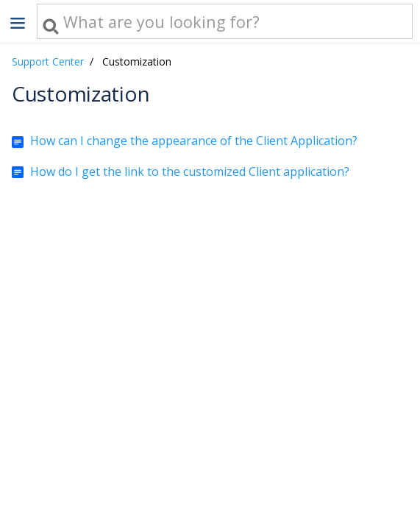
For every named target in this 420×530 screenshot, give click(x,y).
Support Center (48, 61)
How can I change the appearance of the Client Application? (194, 141)
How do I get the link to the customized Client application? (190, 172)
